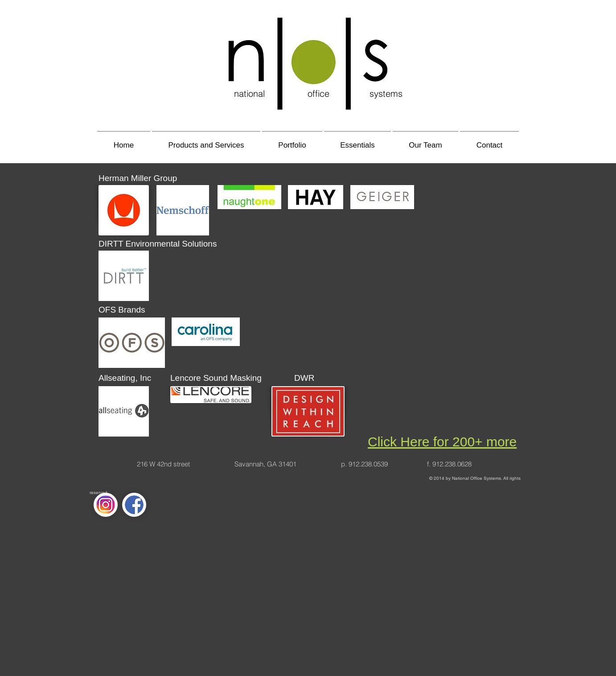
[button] (206, 141)
